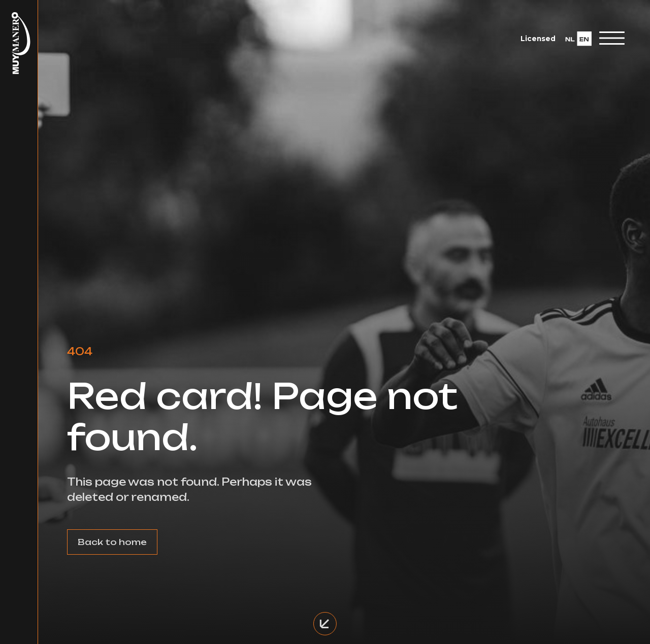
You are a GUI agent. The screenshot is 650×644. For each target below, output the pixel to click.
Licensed (538, 39)
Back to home (112, 542)
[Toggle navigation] (612, 38)
